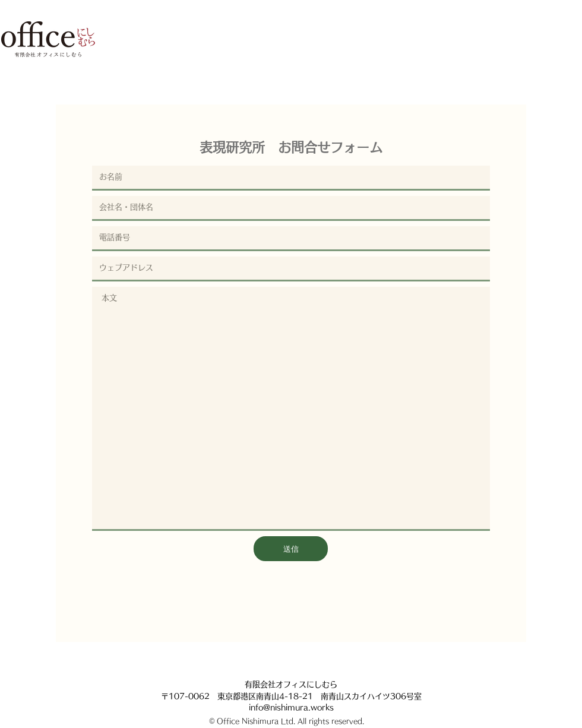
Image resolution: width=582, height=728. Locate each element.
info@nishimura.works (291, 708)
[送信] (291, 549)
